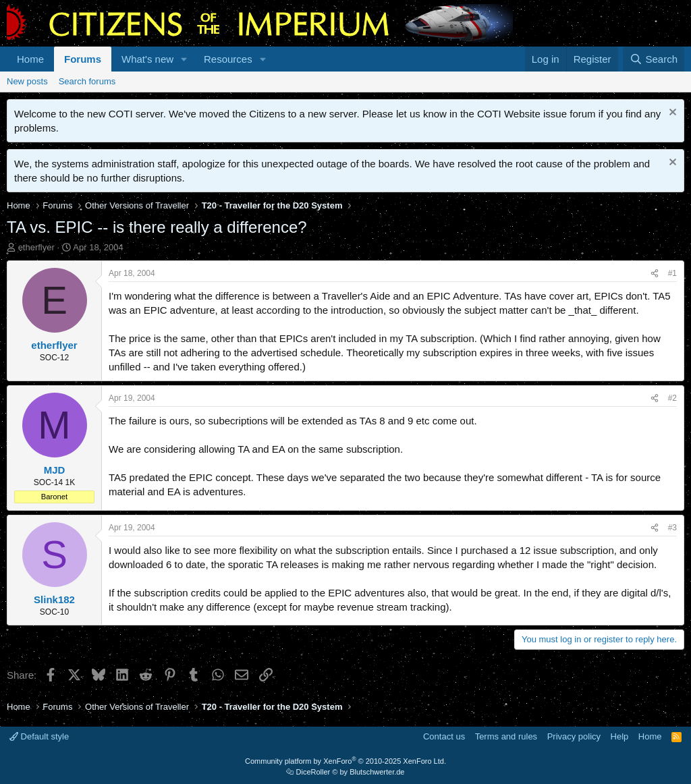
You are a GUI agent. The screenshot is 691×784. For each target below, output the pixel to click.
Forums (83, 59)
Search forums (87, 81)
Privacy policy (574, 736)
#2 (672, 398)
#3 (672, 528)
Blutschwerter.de (377, 772)
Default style (39, 736)
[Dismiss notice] (671, 114)
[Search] (654, 59)
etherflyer (36, 247)
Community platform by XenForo (345, 761)
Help (620, 736)
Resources (228, 59)
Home (30, 59)
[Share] (655, 274)
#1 (672, 273)
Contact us (444, 736)
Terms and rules (506, 736)
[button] (184, 59)
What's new (147, 59)
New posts (27, 81)
